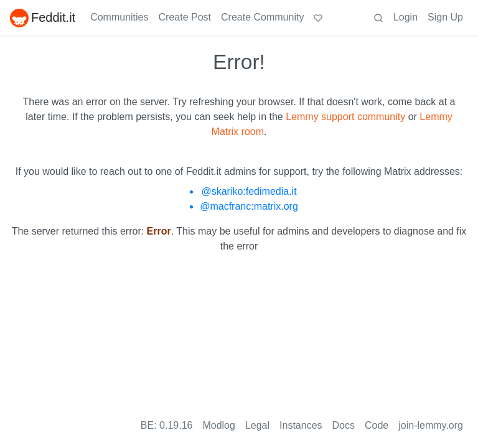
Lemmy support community (345, 117)
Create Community (262, 17)
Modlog (218, 425)
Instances (301, 425)
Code (377, 425)
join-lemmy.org (431, 425)
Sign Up (445, 17)
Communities (119, 17)
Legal (257, 425)
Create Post (185, 17)
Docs (344, 425)
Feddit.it (43, 17)
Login (405, 17)
